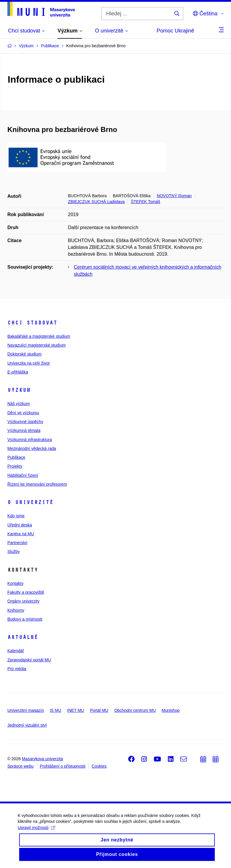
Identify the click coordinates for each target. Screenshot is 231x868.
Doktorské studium (24, 354)
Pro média (17, 669)
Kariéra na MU (21, 534)
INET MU (76, 710)
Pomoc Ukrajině (175, 31)
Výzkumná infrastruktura (30, 440)
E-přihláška (18, 372)
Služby (14, 552)
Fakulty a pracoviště (26, 592)
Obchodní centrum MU (135, 710)
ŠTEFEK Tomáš (145, 202)
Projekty (15, 466)
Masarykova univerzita (42, 759)
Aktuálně (23, 637)
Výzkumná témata (24, 430)
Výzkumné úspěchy (25, 422)
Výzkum (19, 390)
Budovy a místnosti (25, 619)
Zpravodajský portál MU (29, 660)
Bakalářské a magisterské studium (39, 336)
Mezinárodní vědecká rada (32, 448)
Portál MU (99, 710)
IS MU (56, 710)
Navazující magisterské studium (37, 345)
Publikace (16, 457)
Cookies (99, 766)
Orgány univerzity (23, 601)
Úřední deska (20, 525)
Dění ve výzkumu (23, 413)
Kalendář (16, 651)
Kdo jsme (16, 516)
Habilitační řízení (23, 475)
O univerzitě (30, 502)
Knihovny (16, 610)
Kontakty (15, 583)
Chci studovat (32, 323)
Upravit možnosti (36, 833)
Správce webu (21, 766)
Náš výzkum (19, 404)
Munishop (171, 710)
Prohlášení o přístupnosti (63, 766)
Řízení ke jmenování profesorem (37, 484)
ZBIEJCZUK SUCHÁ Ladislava (96, 202)
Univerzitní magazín (26, 710)
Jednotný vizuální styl (27, 725)
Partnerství (17, 543)
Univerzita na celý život (28, 363)
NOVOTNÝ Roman (174, 196)
